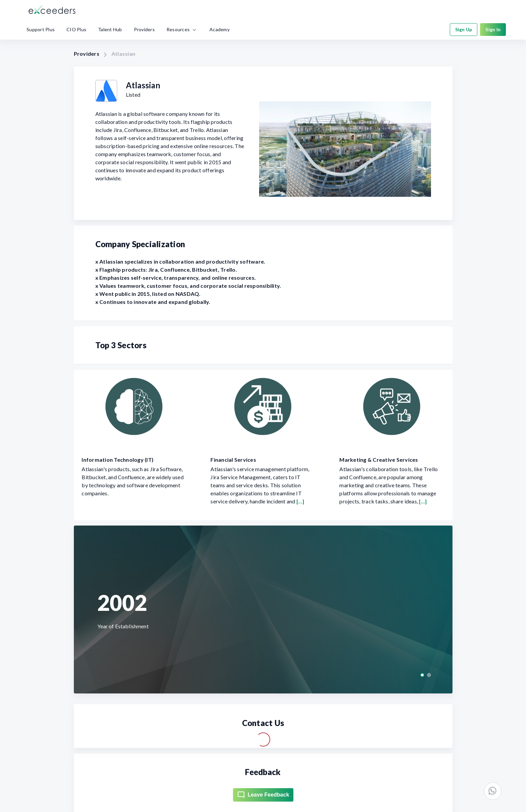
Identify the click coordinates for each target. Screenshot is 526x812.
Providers (87, 54)
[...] (300, 501)
